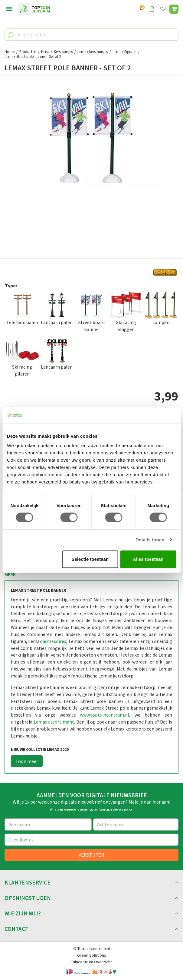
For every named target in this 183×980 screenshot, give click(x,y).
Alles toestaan (148, 559)
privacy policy (123, 809)
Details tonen (150, 540)
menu (9, 9)
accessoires (54, 641)
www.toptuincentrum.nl (105, 715)
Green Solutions (92, 955)
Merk (10, 574)
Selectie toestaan (90, 559)
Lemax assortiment (54, 722)
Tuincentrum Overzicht (92, 962)
